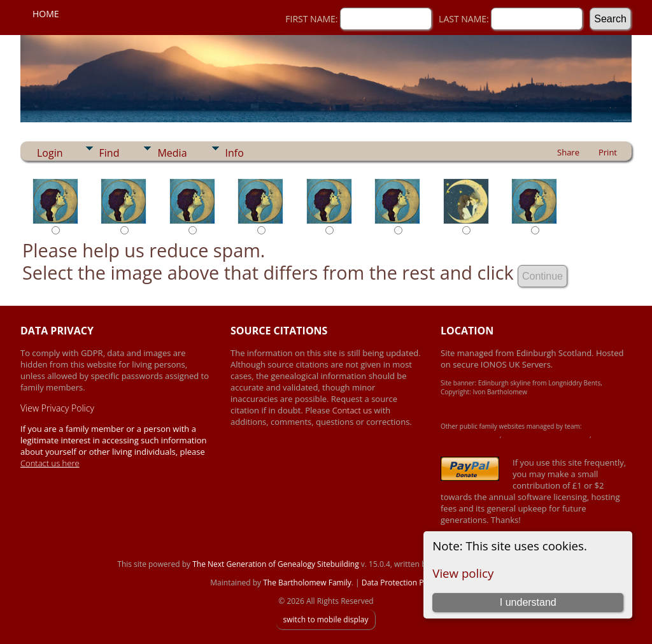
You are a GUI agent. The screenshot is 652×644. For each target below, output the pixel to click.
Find (110, 153)
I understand (528, 602)
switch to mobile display (325, 619)
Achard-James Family (470, 435)
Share (568, 152)
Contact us (353, 410)
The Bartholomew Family (307, 583)
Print (608, 152)
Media (172, 153)
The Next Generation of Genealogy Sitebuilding (276, 564)
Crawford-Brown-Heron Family (546, 435)
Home (46, 14)
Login (50, 153)
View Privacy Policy (57, 408)
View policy (463, 573)
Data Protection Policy (401, 583)
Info (235, 153)
